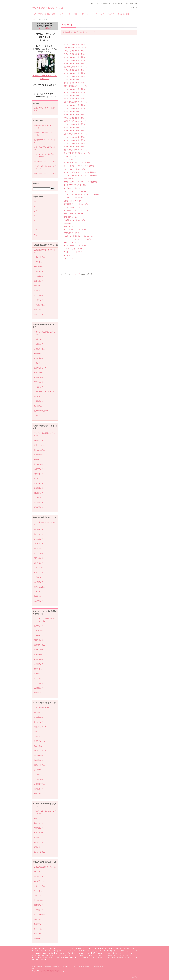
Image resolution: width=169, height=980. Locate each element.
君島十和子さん (39, 886)
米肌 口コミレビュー (71, 217)
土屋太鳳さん (39, 310)
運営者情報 (68, 223)
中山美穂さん (39, 683)
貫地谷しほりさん (40, 368)
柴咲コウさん (39, 314)
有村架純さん (39, 300)
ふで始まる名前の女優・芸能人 (74, 140)
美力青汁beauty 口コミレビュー (75, 220)
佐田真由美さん (39, 784)
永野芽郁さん (39, 295)
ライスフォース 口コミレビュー (75, 230)
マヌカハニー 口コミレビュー (74, 188)
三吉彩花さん (39, 498)
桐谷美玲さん (39, 493)
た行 (82, 14)
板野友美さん (39, 934)
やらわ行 (111, 14)
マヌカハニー (81, 955)
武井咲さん (38, 286)
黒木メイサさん (39, 534)
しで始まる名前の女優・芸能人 (74, 89)
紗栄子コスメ (39, 929)
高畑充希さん (39, 558)
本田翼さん (38, 416)
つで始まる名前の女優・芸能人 (74, 108)
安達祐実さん (39, 401)
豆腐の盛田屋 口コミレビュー (74, 233)
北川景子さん (39, 271)
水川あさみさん (39, 568)
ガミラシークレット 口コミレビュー (77, 163)
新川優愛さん (39, 507)
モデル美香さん (39, 755)
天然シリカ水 (98, 955)
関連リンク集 (68, 226)
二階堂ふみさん (39, 305)
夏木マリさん (39, 626)
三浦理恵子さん (39, 645)
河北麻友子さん (39, 455)
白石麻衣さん (39, 290)
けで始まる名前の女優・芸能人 (74, 76)
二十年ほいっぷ (60, 953)
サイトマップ (67, 25)
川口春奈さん (39, 563)
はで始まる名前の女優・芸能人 (74, 131)
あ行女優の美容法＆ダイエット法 (75, 48)
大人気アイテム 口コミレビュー (75, 246)
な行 (89, 14)
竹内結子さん (39, 276)
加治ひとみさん (39, 765)
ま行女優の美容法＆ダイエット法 (75, 150)
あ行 (62, 14)
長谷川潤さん (39, 712)
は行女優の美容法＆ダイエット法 (75, 134)
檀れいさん (38, 669)
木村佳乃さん (39, 387)
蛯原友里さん (39, 794)
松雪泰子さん (39, 354)
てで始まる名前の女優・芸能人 (74, 111)
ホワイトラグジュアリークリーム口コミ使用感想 (81, 182)
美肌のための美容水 (41, 411)
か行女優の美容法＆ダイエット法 (75, 67)
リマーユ (38, 958)
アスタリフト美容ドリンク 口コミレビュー (79, 236)
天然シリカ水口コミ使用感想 (74, 214)
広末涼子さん (39, 358)
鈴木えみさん (39, 722)
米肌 (37, 951)
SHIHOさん (38, 736)
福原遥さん (38, 596)
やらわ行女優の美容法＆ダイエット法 (77, 153)
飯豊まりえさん (39, 587)
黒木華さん (38, 406)
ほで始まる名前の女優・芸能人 (74, 147)
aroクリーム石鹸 (48, 953)
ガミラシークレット (127, 951)
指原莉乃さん (39, 905)
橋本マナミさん (39, 823)
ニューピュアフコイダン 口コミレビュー (78, 239)
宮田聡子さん (39, 770)
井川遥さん (38, 339)
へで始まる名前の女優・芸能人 (74, 143)
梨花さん (37, 732)
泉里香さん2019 (40, 741)
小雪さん (37, 363)
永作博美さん (39, 635)
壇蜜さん (37, 818)
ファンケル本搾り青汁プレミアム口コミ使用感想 (81, 175)
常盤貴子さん (39, 659)
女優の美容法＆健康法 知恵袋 (47, 7)
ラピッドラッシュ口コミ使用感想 (75, 191)
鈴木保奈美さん (39, 650)
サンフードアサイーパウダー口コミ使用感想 (79, 166)
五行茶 (90, 955)
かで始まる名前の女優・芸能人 (74, 64)
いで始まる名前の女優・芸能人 (74, 51)
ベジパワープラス (70, 179)
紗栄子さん (38, 872)
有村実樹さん (39, 779)
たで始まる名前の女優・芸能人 (74, 99)
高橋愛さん (38, 919)
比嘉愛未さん (39, 483)
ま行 (102, 14)
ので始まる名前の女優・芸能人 (74, 127)
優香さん (37, 847)
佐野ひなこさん (39, 842)
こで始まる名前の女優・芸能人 (74, 80)
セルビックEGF (97, 951)
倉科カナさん (39, 591)
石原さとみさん (39, 257)
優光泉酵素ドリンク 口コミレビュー (77, 204)
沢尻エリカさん (39, 450)
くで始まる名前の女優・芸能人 (74, 73)
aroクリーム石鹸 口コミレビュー (76, 249)
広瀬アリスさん (39, 572)
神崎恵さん (38, 924)
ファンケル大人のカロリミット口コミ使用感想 (80, 172)
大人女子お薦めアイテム (72, 207)
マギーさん (38, 775)
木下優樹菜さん (39, 881)
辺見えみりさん (39, 549)
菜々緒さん (38, 479)
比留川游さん (39, 760)
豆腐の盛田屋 (57, 951)
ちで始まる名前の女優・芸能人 (74, 105)
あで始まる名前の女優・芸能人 (74, 44)
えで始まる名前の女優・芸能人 (74, 57)
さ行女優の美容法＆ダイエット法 (75, 86)
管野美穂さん (39, 382)
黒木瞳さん (38, 674)
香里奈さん (38, 459)
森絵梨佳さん (39, 717)
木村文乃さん (39, 553)
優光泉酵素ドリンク (111, 955)
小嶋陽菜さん (39, 910)
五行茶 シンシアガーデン (73, 201)
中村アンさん (39, 896)
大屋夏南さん (39, 789)
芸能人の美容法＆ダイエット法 (45, 173)
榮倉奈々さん (39, 440)
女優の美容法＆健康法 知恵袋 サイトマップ (79, 32)
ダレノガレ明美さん (41, 915)
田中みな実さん (39, 900)
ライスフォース (45, 951)
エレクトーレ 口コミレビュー (74, 242)
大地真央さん (39, 664)
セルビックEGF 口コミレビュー (75, 169)
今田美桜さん (39, 502)
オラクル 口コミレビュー (73, 159)
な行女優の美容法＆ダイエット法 (75, 121)
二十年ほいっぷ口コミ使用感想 (74, 198)
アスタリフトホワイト (71, 156)
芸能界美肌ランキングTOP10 (44, 392)
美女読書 (67, 255)
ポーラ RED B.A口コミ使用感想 (75, 185)
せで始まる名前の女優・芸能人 (74, 96)
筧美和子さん (39, 828)
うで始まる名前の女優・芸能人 (74, 54)
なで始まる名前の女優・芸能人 (74, 118)
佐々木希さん (39, 539)
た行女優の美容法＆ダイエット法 (75, 102)
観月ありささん (39, 464)
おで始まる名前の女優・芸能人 (74, 60)
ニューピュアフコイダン (82, 951)
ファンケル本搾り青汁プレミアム (42, 955)
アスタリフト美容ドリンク (113, 953)
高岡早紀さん (39, 640)
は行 (96, 14)
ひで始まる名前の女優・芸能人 (74, 137)
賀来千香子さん (39, 655)
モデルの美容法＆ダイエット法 (45, 161)
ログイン (134, 977)
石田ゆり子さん (39, 631)
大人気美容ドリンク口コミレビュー (76, 210)
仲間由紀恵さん (39, 267)
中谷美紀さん (39, 344)
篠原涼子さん (39, 281)
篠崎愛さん (38, 838)
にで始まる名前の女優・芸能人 (74, 124)
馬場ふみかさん (39, 833)
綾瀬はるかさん (39, 373)
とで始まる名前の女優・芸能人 (74, 115)
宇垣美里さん (39, 939)
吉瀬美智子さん (39, 349)
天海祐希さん (39, 688)
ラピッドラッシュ (49, 958)
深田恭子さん (39, 529)
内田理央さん (39, 469)
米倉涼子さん (39, 488)
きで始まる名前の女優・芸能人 (74, 70)
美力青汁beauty (97, 953)
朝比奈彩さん (39, 474)
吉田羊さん (38, 678)
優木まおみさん (39, 852)
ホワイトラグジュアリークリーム (67, 958)
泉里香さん (38, 746)
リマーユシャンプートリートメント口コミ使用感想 (81, 195)
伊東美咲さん (39, 693)
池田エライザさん (40, 751)
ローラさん (38, 891)
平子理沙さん (39, 876)
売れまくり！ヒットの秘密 (73, 252)
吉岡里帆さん (39, 397)
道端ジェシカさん (40, 727)
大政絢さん (38, 577)
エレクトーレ (67, 951)
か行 (68, 14)
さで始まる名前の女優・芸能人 (74, 83)
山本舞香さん (39, 582)
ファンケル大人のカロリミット (65, 955)
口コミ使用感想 (123, 14)
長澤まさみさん (39, 445)
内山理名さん (39, 601)
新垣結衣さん (39, 377)
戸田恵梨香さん (39, 544)
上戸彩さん (38, 262)
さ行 (75, 14)
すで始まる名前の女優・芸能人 (74, 92)
